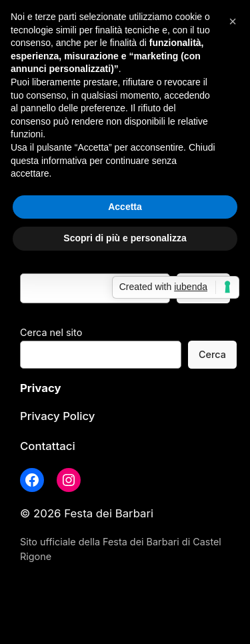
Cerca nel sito (51, 332)
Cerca (212, 354)
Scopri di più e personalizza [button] (125, 238)
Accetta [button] (125, 207)
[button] (233, 21)
